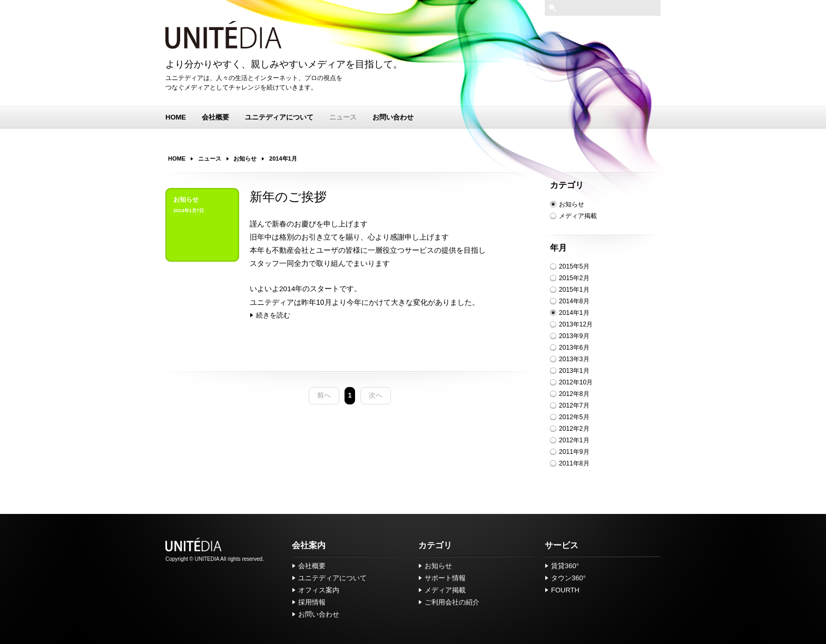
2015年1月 (574, 290)
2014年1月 (574, 313)
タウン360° (568, 578)
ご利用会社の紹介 (452, 602)
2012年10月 (576, 382)
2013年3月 (574, 359)
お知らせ (572, 204)
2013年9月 (574, 336)
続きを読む (273, 315)
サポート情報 (445, 578)
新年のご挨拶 (288, 197)
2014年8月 (574, 301)
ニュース (343, 117)
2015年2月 (574, 278)
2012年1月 (574, 440)
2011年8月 (574, 463)
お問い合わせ (393, 117)
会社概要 (215, 117)
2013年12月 (576, 324)
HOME (176, 117)
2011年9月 (574, 452)
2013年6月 (574, 348)
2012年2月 (574, 429)
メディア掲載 (578, 216)
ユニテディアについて (279, 117)
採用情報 (312, 602)
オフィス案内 (319, 590)
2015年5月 (574, 266)
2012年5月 (574, 417)
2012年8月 (574, 394)
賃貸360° (565, 566)
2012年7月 (574, 405)
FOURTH (565, 590)
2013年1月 (574, 371)
